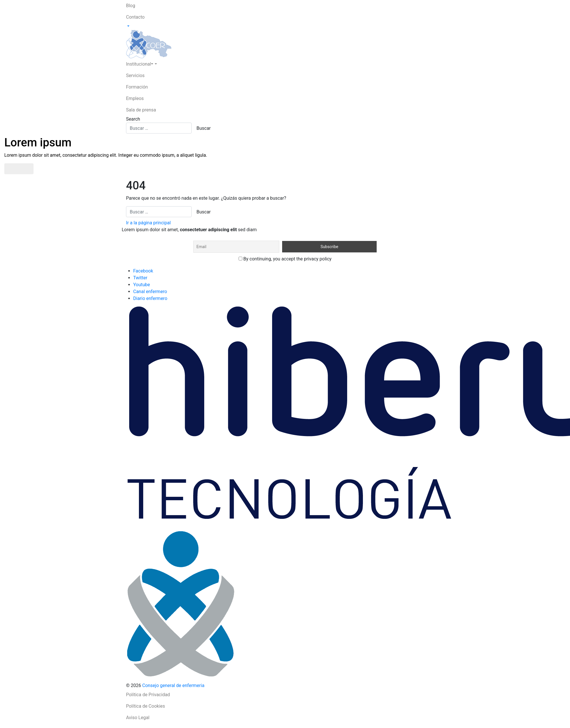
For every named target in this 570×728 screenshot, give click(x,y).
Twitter (140, 278)
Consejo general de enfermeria (173, 685)
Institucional (140, 64)
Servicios (135, 75)
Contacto (135, 17)
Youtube (142, 285)
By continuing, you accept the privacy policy (285, 259)
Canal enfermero (150, 292)
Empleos (135, 98)
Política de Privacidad (148, 695)
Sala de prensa (141, 110)
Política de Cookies (146, 706)
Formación (137, 87)
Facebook (143, 271)
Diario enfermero (150, 298)
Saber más (19, 169)
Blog (131, 6)
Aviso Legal (138, 718)
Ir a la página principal (148, 223)
